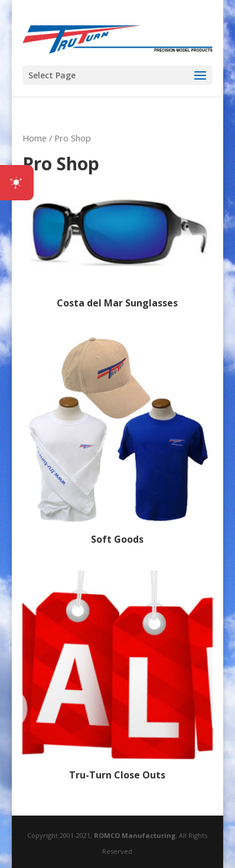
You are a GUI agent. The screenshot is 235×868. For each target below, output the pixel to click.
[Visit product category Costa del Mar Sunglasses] (117, 245)
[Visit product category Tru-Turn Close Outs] (117, 677)
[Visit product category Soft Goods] (117, 441)
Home (35, 138)
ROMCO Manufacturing (135, 835)
